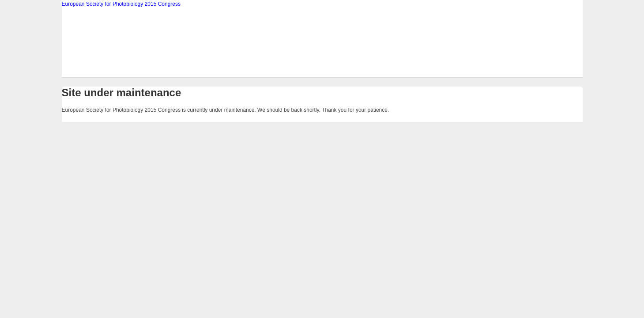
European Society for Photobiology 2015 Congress (121, 4)
